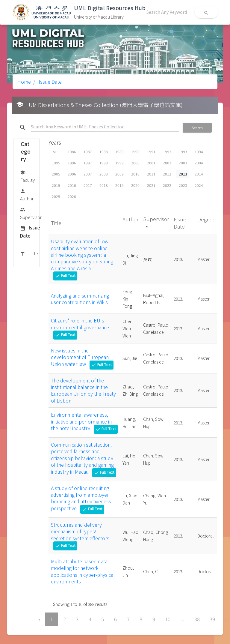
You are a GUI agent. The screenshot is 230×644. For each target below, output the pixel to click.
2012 (167, 174)
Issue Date (50, 82)
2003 (183, 163)
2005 (56, 174)
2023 (183, 185)
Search (197, 128)
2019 (119, 185)
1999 (119, 163)
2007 (88, 174)
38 (197, 619)
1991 (151, 152)
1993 (183, 152)
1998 (104, 163)
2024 (199, 185)
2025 (56, 196)
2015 (56, 185)
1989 (119, 152)
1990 (135, 152)
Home (24, 82)
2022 (167, 185)
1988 (104, 152)
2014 (199, 174)
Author (27, 195)
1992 (167, 152)
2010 (135, 174)
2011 (151, 174)
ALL (56, 152)
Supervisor (31, 213)
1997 (88, 163)
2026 (72, 196)
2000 (135, 163)
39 (212, 619)
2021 (151, 185)
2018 (104, 185)
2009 (119, 174)
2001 (151, 163)
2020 (135, 185)
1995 (56, 163)
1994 (199, 152)
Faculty (27, 176)
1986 (72, 152)
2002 (167, 163)
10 (168, 619)
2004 (199, 163)
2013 (183, 174)
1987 (88, 152)
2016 (72, 185)
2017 (88, 185)
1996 (72, 163)
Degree (206, 219)
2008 (104, 174)
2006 (72, 174)
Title (29, 254)
